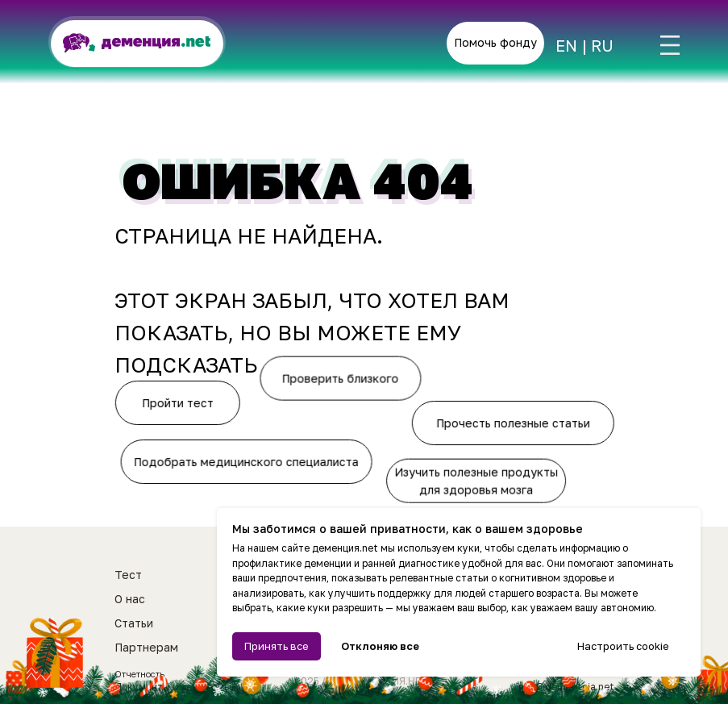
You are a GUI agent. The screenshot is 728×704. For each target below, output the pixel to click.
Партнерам (146, 647)
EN (566, 45)
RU (602, 45)
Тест (128, 575)
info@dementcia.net (565, 687)
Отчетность (139, 674)
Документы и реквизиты (173, 687)
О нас (130, 599)
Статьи (134, 623)
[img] (670, 45)
